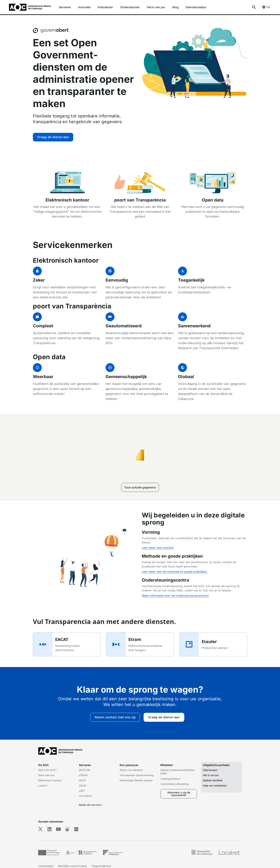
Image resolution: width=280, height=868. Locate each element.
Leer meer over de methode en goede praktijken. (175, 572)
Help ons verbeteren (215, 785)
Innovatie (84, 7)
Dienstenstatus (196, 7)
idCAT (82, 780)
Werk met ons (46, 775)
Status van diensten (131, 770)
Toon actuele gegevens (140, 487)
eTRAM (83, 775)
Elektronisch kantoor (50, 780)
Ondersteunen (130, 7)
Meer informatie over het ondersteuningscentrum (175, 596)
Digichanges (210, 770)
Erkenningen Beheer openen (136, 780)
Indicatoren (105, 7)
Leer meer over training (158, 548)
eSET (82, 791)
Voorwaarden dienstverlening (137, 775)
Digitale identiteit (213, 780)
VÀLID (83, 785)
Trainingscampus (170, 779)
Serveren (65, 7)
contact (43, 785)
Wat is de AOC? (47, 770)
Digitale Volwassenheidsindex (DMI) (178, 772)
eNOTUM (84, 770)
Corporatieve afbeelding (175, 784)
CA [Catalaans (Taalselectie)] (268, 7)
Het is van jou (156, 7)
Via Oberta (85, 796)
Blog (175, 7)
